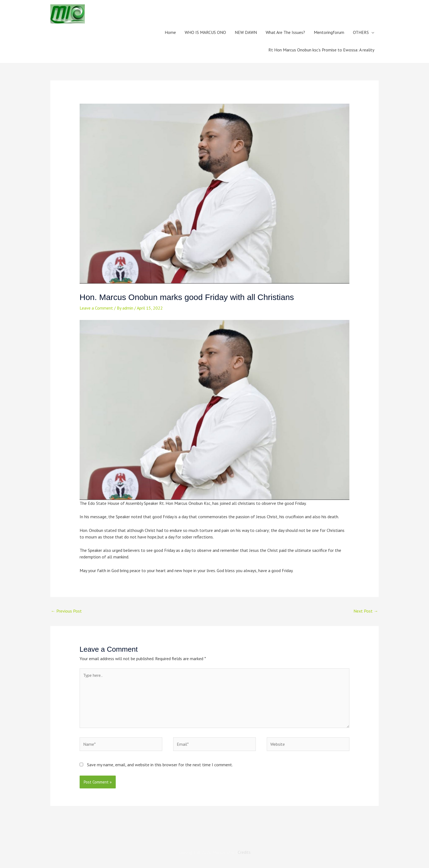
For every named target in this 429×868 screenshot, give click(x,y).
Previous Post (66, 611)
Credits (244, 852)
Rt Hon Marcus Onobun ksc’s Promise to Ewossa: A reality (321, 50)
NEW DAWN (246, 32)
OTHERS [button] (361, 32)
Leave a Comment (96, 308)
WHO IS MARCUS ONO (205, 32)
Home (170, 32)
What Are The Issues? (285, 32)
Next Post (366, 611)
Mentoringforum (329, 32)
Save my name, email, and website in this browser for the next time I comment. (160, 765)
